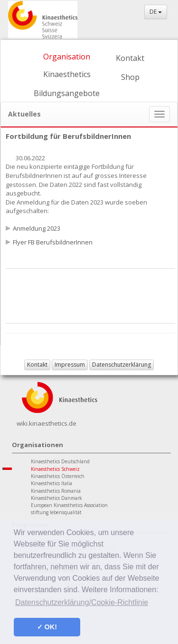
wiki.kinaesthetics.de (47, 423)
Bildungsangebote (67, 93)
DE (156, 12)
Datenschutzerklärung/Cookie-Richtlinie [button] (82, 602)
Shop (130, 77)
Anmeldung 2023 (37, 228)
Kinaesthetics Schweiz (55, 469)
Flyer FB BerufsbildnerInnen (53, 242)
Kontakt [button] (37, 365)
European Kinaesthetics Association (69, 505)
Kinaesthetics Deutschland (60, 461)
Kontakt (130, 58)
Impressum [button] (70, 365)
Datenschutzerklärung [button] (122, 365)
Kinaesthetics (67, 74)
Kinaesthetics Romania (56, 491)
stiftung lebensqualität (56, 512)
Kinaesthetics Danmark (56, 498)
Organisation (67, 57)
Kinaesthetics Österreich (58, 476)
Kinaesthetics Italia (52, 483)
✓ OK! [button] (47, 627)
